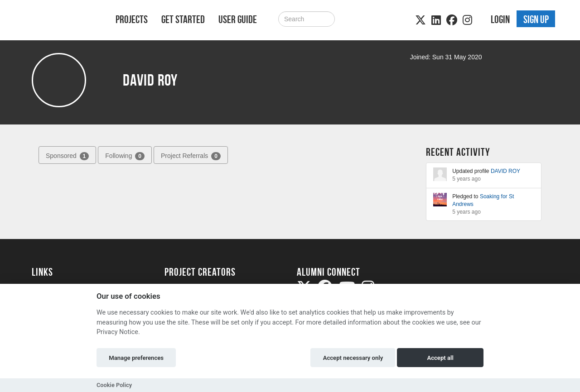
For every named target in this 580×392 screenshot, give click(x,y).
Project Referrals (191, 156)
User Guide (238, 19)
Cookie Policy (114, 385)
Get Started (183, 19)
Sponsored (67, 156)
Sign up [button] (536, 19)
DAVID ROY (505, 171)
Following (125, 156)
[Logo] (62, 21)
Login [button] (500, 19)
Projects (132, 19)
